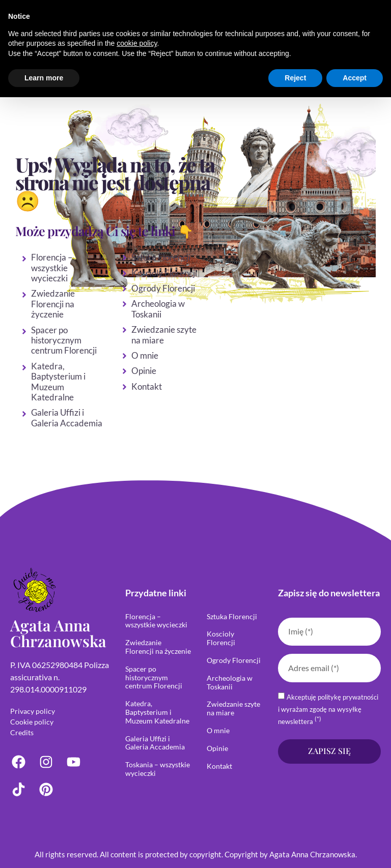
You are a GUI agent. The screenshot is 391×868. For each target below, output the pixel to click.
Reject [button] (295, 78)
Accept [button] (355, 78)
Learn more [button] (44, 78)
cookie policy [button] (137, 43)
